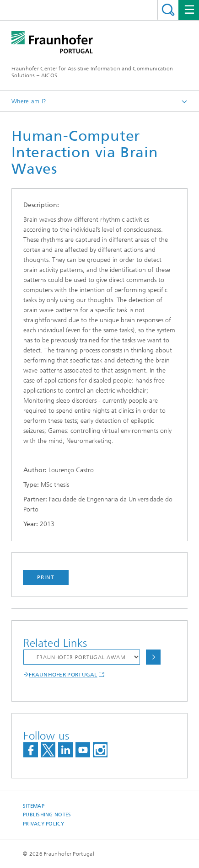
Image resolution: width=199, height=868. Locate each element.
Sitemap (34, 806)
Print (46, 577)
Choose (153, 657)
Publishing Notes (47, 815)
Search (168, 10)
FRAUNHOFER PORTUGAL (63, 675)
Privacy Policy (43, 824)
